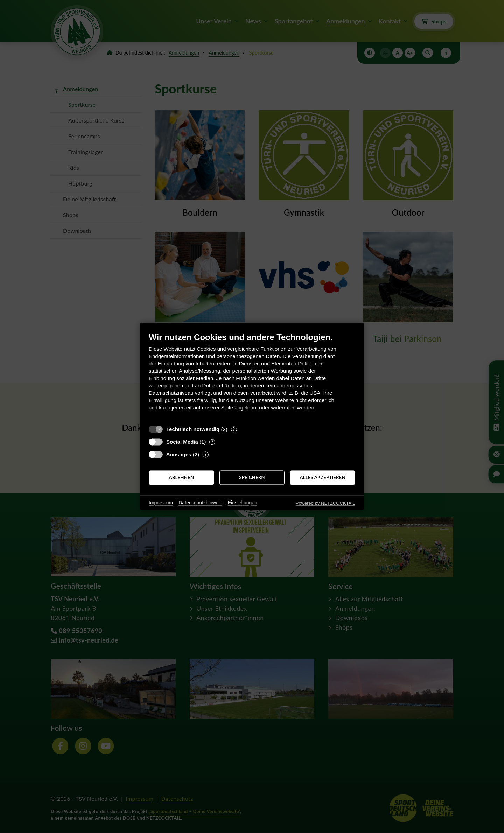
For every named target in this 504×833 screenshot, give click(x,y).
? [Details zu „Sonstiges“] (206, 454)
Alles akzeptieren (323, 477)
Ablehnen (181, 477)
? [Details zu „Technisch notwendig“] (234, 429)
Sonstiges (179, 454)
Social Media (182, 442)
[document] (252, 377)
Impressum (161, 503)
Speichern (252, 477)
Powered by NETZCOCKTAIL (325, 503)
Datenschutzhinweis (200, 503)
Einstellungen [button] (243, 503)
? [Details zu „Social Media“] (212, 442)
